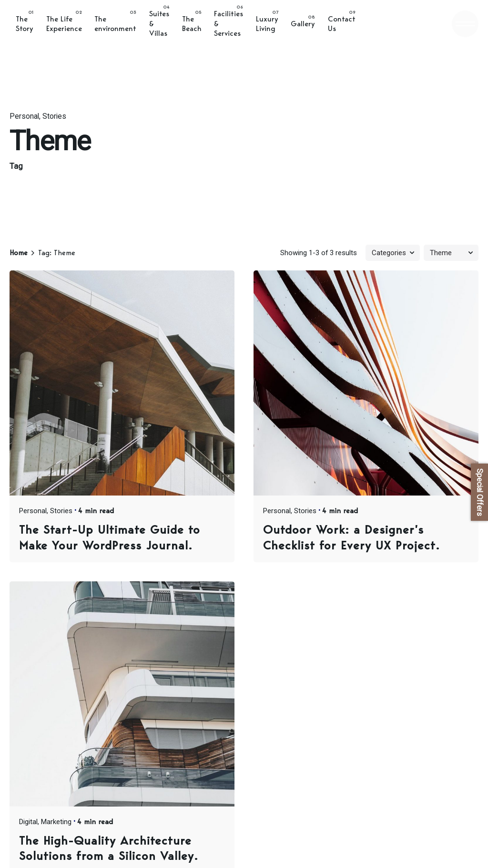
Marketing (56, 822)
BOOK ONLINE (390, 24)
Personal (24, 116)
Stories (54, 116)
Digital (28, 822)
